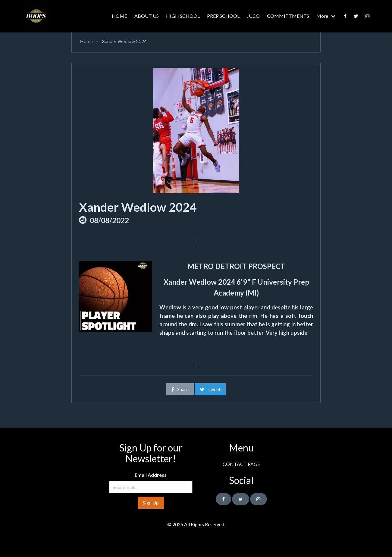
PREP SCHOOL (223, 16)
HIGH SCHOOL (183, 16)
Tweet (210, 389)
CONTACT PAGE (241, 464)
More (322, 16)
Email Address (151, 475)
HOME (119, 16)
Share (180, 389)
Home (86, 41)
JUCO (253, 16)
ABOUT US (147, 16)
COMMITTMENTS (288, 16)
